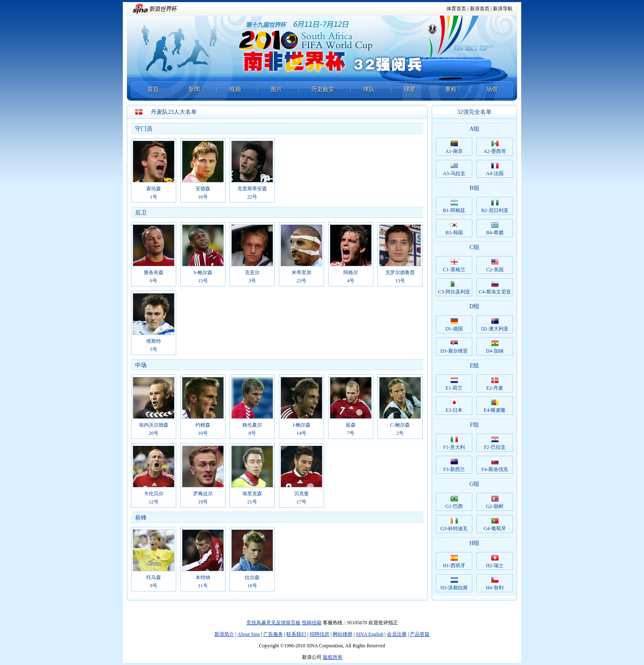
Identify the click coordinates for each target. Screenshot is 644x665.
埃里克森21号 (252, 475)
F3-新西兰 (454, 465)
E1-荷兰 (454, 384)
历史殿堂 (323, 89)
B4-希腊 (495, 229)
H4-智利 (495, 584)
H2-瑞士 (495, 561)
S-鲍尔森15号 (203, 254)
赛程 (451, 89)
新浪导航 (503, 9)
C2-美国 (495, 266)
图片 (276, 89)
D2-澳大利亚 (495, 325)
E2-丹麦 (495, 384)
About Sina (248, 634)
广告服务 (273, 634)
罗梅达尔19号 (203, 475)
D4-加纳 (495, 347)
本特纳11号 (203, 559)
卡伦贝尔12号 (154, 475)
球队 (369, 89)
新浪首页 (480, 9)
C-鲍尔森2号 (400, 406)
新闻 (194, 89)
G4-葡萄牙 (495, 524)
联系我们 (296, 634)
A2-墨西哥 (495, 147)
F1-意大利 (454, 443)
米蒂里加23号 (301, 254)
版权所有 (333, 657)
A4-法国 (495, 169)
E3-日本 (454, 406)
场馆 (492, 89)
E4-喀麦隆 (495, 406)
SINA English (369, 634)
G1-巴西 (454, 502)
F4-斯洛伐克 (495, 465)
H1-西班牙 (454, 561)
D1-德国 (454, 325)
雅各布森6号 (154, 254)
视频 (235, 89)
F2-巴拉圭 (495, 443)
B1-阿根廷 (454, 206)
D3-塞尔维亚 (454, 347)
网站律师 (343, 634)
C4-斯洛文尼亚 (495, 288)
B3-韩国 (454, 229)
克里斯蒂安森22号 (252, 170)
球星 (410, 89)
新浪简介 (224, 634)
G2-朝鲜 (495, 502)
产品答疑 (420, 634)
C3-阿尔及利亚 (454, 288)
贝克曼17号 (301, 475)
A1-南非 (454, 147)
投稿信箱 (312, 623)
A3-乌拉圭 (454, 169)
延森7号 (351, 406)
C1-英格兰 (454, 266)
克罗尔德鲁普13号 (400, 254)
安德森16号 (203, 170)
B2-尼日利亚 (495, 206)
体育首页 (456, 9)
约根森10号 (203, 406)
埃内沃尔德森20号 (154, 406)
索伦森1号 (154, 170)
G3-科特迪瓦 (454, 524)
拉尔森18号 (252, 559)
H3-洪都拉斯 (454, 584)
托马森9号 (154, 559)
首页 (153, 89)
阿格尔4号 (351, 254)
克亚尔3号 (252, 254)
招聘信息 (320, 634)
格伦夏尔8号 (252, 406)
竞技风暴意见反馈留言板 (274, 623)
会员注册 (397, 634)
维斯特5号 (154, 323)
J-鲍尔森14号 (301, 406)
